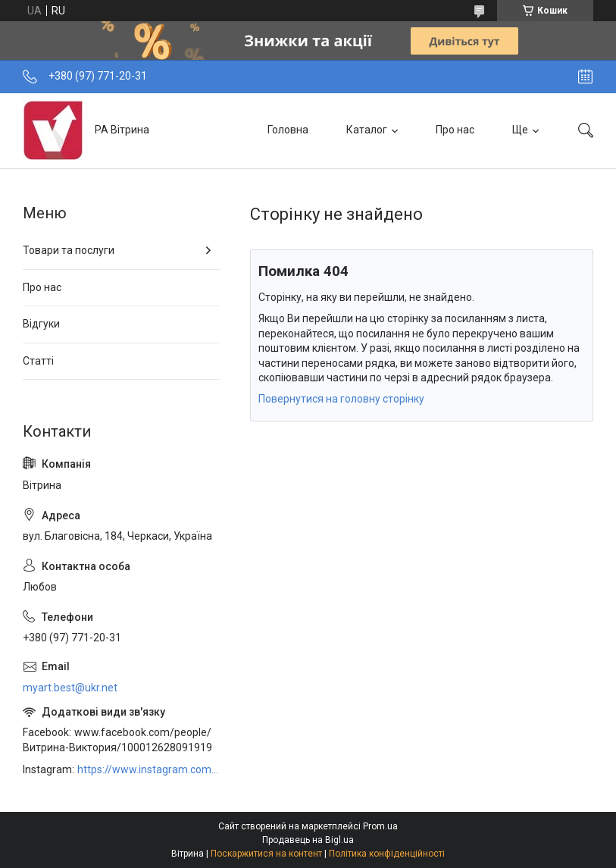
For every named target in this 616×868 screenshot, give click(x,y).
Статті (38, 361)
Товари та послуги (69, 250)
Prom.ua (380, 826)
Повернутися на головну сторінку (341, 399)
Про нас (455, 130)
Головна (288, 130)
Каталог (367, 130)
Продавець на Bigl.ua (308, 840)
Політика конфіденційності (387, 854)
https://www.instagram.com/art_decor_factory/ (149, 769)
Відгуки (41, 324)
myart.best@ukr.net (70, 688)
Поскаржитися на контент (266, 854)
